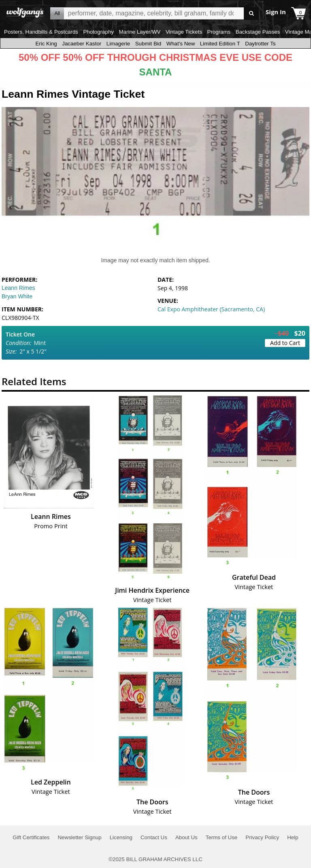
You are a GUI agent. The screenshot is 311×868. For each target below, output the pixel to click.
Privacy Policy (262, 837)
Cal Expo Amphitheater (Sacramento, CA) (211, 309)
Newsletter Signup (79, 837)
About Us (186, 837)
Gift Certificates (31, 837)
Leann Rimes (18, 288)
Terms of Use (222, 837)
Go (251, 14)
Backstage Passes (258, 32)
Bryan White (17, 296)
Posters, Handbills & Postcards (41, 32)
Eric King (46, 44)
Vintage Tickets (184, 32)
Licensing (121, 837)
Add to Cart (285, 343)
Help (293, 837)
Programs (219, 32)
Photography (98, 32)
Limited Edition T (220, 44)
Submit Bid (148, 44)
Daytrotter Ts (260, 44)
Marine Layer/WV (140, 32)
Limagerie (118, 44)
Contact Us (154, 837)
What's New (181, 44)
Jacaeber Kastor (82, 44)
